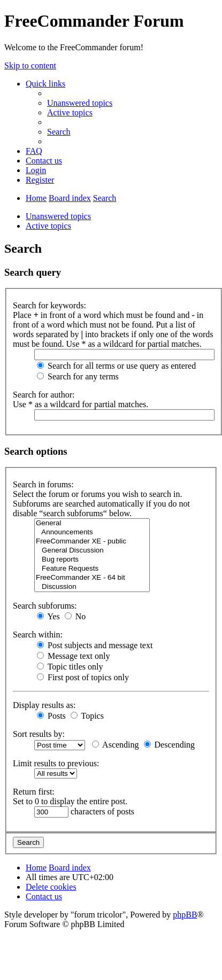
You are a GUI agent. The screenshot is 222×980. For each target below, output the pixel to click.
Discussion (92, 587)
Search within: (38, 635)
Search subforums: (45, 606)
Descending (170, 745)
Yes (48, 616)
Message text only (73, 656)
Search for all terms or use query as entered (116, 366)
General (92, 523)
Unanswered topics (58, 216)
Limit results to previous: (56, 763)
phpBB (185, 915)
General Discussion (92, 551)
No (75, 616)
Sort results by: (39, 734)
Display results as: (44, 705)
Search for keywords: (49, 305)
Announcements (92, 532)
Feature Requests (92, 569)
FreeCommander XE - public (92, 542)
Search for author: (44, 395)
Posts (51, 716)
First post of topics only (83, 677)
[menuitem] (80, 103)
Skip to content (30, 65)
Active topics (48, 226)
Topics (87, 716)
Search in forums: (43, 484)
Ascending (116, 745)
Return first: (34, 792)
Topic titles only (70, 667)
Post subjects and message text (95, 645)
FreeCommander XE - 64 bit (92, 578)
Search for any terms (78, 376)
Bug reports (92, 560)
